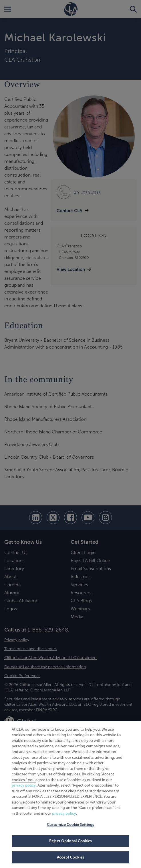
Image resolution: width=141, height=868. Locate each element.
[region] (70, 794)
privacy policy (24, 785)
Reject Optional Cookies (70, 841)
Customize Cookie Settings (70, 825)
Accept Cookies (70, 857)
